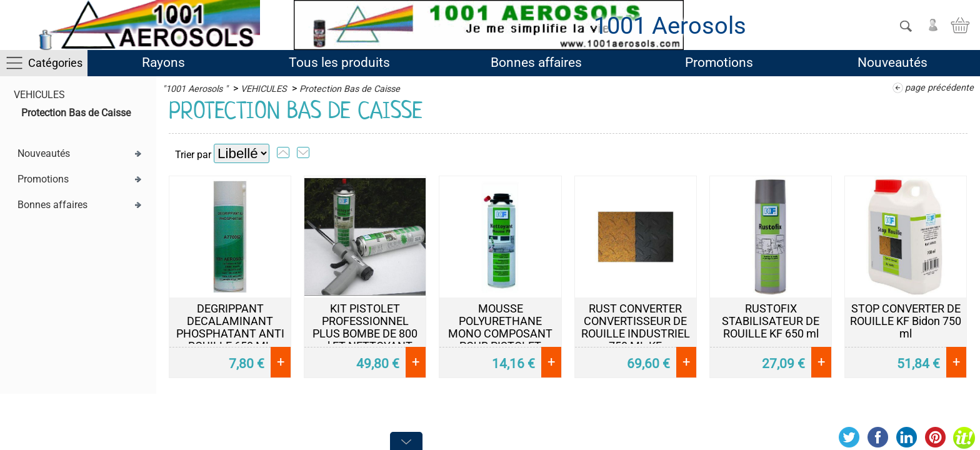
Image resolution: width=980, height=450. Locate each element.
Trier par (193, 155)
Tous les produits (339, 62)
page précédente (939, 88)
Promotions (719, 62)
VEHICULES (39, 95)
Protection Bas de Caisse (76, 113)
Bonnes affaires (536, 62)
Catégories (55, 63)
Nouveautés (892, 62)
